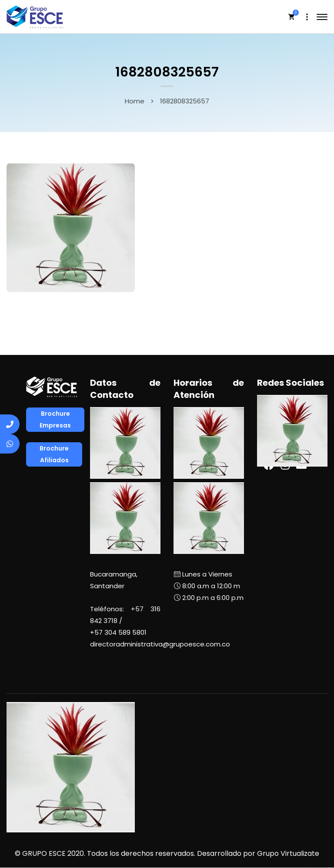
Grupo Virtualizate (288, 853)
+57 (118, 632)
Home (135, 101)
